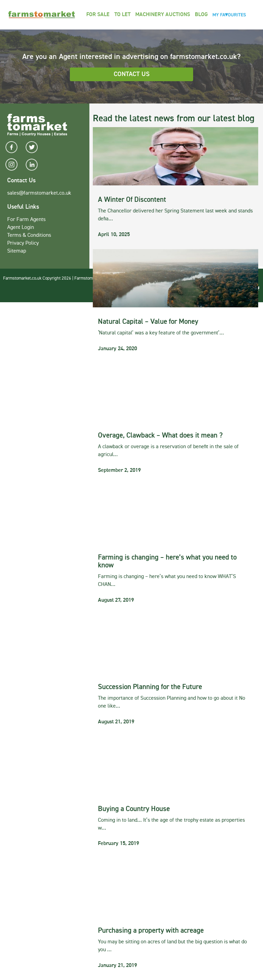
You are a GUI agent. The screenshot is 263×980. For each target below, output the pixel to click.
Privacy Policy (23, 243)
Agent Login (21, 228)
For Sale (98, 15)
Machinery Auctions (163, 15)
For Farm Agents (26, 220)
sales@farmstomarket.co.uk (39, 193)
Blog (201, 15)
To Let (122, 15)
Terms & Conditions (29, 235)
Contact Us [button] (132, 74)
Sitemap (17, 251)
